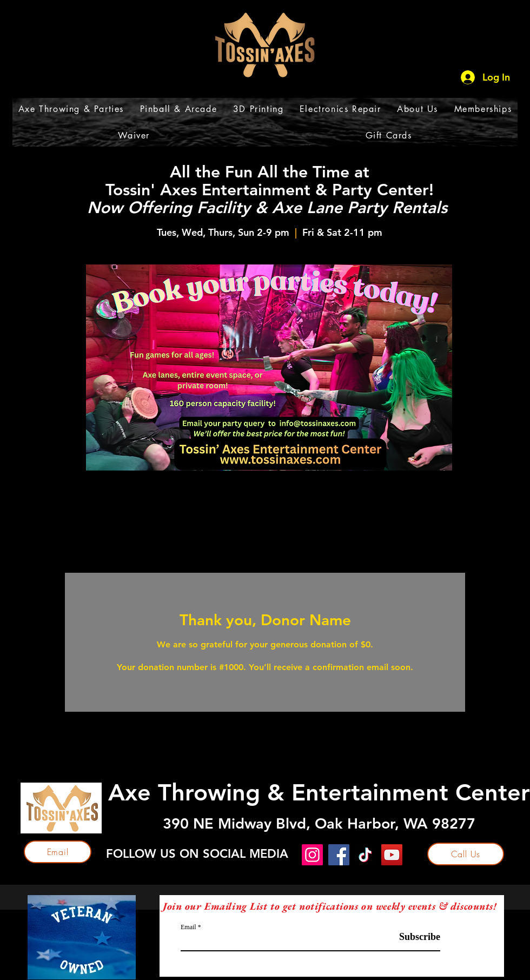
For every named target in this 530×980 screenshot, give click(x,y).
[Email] (58, 852)
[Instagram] (312, 855)
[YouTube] (392, 855)
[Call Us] (466, 854)
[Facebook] (339, 855)
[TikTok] (365, 855)
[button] (71, 109)
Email (188, 927)
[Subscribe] (413, 937)
